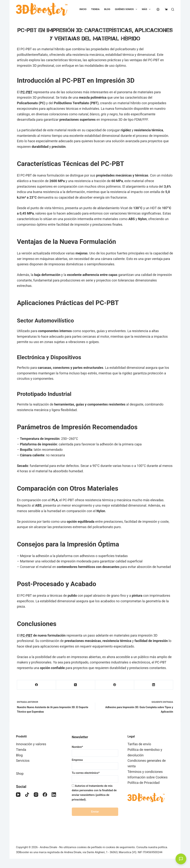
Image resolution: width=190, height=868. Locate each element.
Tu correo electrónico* (95, 776)
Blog (107, 9)
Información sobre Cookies (148, 777)
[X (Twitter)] (76, 685)
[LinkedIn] (154, 685)
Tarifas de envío (139, 744)
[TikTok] (27, 795)
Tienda (95, 9)
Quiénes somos (127, 9)
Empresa (95, 763)
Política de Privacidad (144, 783)
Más (147, 9)
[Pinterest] (115, 685)
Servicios (23, 761)
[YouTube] (18, 795)
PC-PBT (26, 92)
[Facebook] (37, 685)
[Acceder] (158, 9)
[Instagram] (36, 795)
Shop (20, 774)
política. (163, 847)
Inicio (83, 9)
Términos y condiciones (145, 772)
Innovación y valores (31, 744)
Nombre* (95, 750)
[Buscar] (173, 9)
